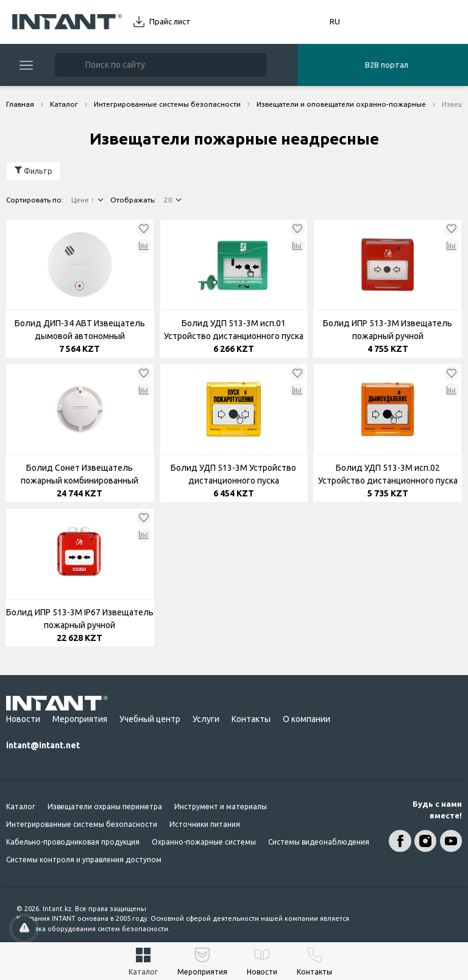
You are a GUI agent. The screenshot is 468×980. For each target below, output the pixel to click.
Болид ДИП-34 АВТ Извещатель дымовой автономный (80, 330)
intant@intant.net (43, 745)
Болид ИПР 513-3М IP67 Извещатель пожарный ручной (80, 619)
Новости (23, 719)
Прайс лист (170, 21)
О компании (307, 719)
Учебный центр (150, 719)
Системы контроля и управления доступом (84, 860)
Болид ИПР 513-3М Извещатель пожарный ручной (388, 330)
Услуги (206, 719)
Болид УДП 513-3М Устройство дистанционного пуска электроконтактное (233, 475)
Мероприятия (80, 719)
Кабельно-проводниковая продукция (73, 842)
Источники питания (205, 824)
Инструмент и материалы (221, 807)
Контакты (251, 719)
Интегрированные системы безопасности (82, 824)
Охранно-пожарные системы (204, 842)
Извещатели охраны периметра (105, 807)
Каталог (21, 807)
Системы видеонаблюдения (319, 842)
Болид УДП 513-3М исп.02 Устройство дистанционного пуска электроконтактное (388, 475)
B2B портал (387, 65)
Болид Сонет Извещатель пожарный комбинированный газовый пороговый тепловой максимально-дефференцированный (80, 475)
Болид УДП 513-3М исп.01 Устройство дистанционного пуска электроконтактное (234, 331)
